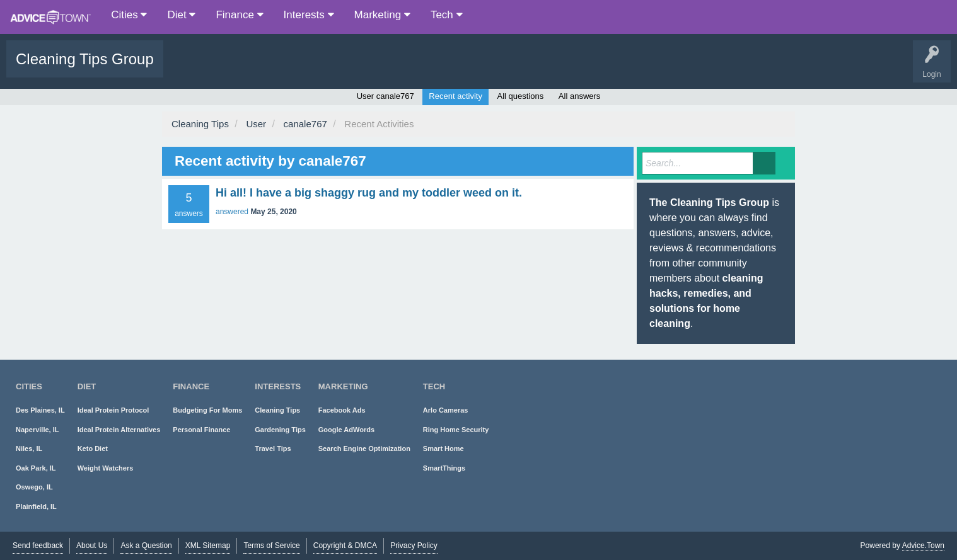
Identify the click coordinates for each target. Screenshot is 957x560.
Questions (190, 68)
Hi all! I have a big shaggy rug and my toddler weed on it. (369, 193)
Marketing (382, 15)
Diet (181, 15)
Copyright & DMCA (345, 546)
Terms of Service (271, 546)
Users (311, 68)
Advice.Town (923, 546)
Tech (447, 15)
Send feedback (38, 546)
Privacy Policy (414, 546)
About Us (92, 546)
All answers (579, 96)
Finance (239, 15)
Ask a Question (365, 68)
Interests (309, 15)
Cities (129, 15)
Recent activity (455, 96)
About (418, 68)
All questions (521, 96)
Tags (272, 68)
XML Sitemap (208, 546)
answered (232, 212)
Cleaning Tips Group (85, 59)
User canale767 (386, 96)
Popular (233, 68)
